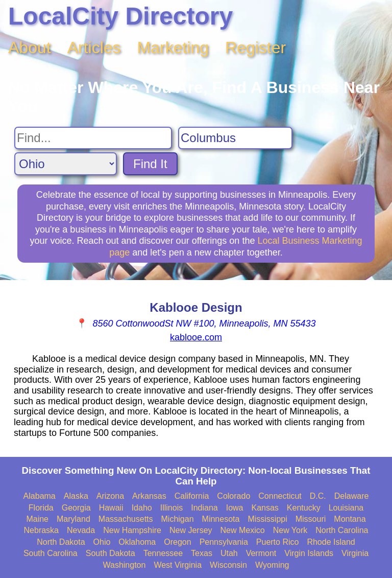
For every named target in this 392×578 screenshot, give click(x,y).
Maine (37, 519)
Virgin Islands (309, 553)
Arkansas (149, 496)
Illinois (171, 508)
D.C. (318, 496)
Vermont (261, 553)
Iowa (235, 508)
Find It (150, 164)
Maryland (73, 519)
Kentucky (304, 508)
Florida (41, 508)
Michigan (178, 519)
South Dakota (111, 553)
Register (255, 48)
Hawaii (111, 508)
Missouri (311, 519)
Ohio (102, 542)
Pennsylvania (224, 542)
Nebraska (41, 530)
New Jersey (191, 530)
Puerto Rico (278, 542)
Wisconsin (228, 565)
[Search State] (66, 164)
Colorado (234, 496)
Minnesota (221, 519)
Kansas (265, 508)
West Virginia (178, 565)
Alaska (76, 496)
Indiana (204, 508)
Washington (124, 565)
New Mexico (243, 530)
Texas (202, 553)
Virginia (355, 553)
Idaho (142, 508)
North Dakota (61, 542)
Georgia (76, 508)
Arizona (110, 496)
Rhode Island (331, 542)
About (30, 48)
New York (290, 530)
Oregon (177, 542)
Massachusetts (126, 519)
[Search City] (235, 138)
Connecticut (280, 496)
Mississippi (267, 519)
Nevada (81, 530)
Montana (350, 519)
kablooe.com (196, 337)
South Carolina (51, 553)
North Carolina (342, 530)
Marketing (173, 48)
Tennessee (163, 553)
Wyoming (272, 565)
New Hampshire (132, 530)
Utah (229, 553)
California (192, 496)
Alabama (40, 496)
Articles (94, 48)
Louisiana (346, 508)
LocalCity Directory (120, 16)
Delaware (352, 496)
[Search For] (93, 138)
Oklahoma (137, 542)
